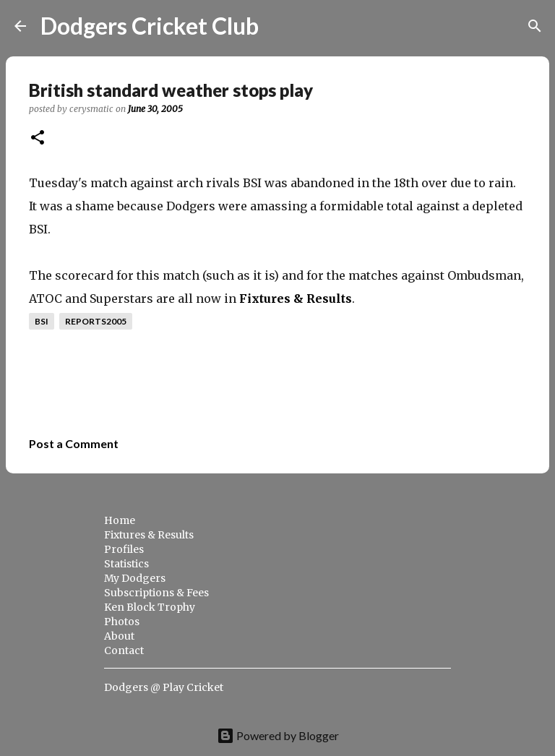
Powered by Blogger (278, 735)
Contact (124, 650)
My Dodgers (135, 578)
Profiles (124, 549)
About (119, 636)
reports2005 (96, 321)
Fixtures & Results (296, 298)
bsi (42, 321)
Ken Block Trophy (150, 607)
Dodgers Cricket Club (150, 26)
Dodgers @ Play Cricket (164, 687)
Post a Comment (74, 443)
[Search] (279, 26)
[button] (38, 138)
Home (120, 520)
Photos (122, 622)
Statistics (126, 564)
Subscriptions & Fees (156, 593)
